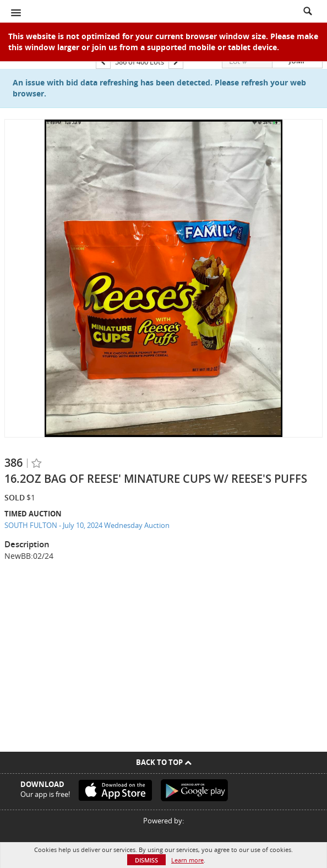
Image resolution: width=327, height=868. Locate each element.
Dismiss (146, 860)
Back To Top (164, 762)
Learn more (187, 860)
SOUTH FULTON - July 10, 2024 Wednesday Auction (87, 525)
